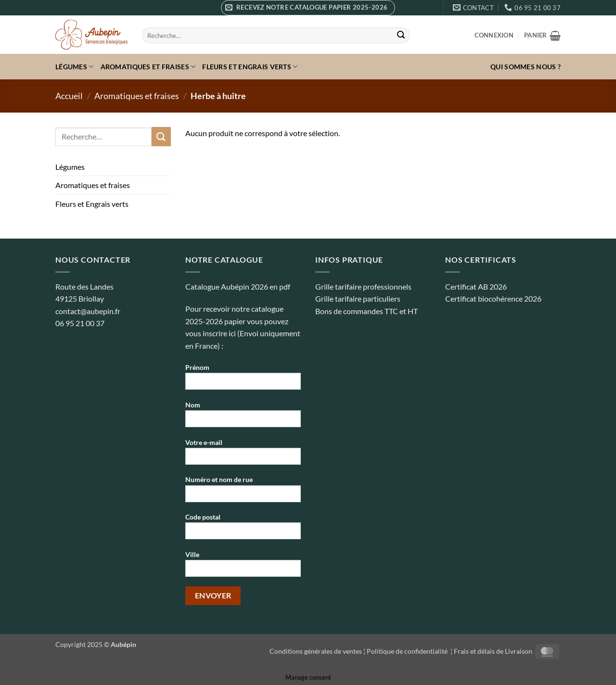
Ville (243, 567)
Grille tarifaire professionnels (363, 286)
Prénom (243, 380)
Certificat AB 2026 (476, 286)
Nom (243, 417)
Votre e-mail (243, 455)
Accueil (69, 96)
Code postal (243, 529)
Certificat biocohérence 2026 (493, 298)
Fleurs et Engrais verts (250, 67)
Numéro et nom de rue (243, 492)
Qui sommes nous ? (526, 67)
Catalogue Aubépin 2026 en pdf (238, 286)
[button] (308, 8)
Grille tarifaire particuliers (358, 298)
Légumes (75, 67)
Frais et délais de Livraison (493, 651)
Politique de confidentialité (408, 651)
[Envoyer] (401, 36)
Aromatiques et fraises (148, 67)
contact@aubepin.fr (88, 311)
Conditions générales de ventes (316, 651)
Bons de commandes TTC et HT (366, 311)
